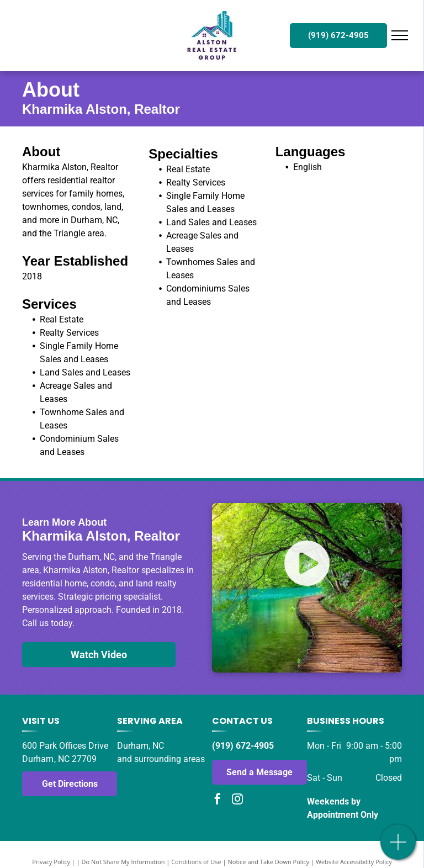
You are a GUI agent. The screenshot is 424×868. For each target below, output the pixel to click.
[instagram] (237, 800)
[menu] (400, 35)
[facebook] (218, 800)
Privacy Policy (51, 862)
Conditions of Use (196, 862)
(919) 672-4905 (243, 746)
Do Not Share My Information (123, 862)
